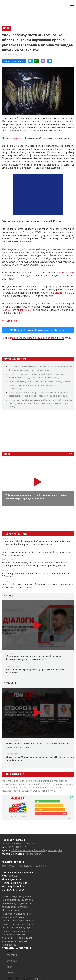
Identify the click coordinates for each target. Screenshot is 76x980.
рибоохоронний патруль (57, 338)
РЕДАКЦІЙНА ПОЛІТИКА (17, 948)
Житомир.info (28, 303)
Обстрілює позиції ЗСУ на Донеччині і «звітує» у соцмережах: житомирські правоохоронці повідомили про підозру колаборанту (40, 385)
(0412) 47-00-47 (17, 866)
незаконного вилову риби (16, 310)
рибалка (32, 338)
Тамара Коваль (34, 854)
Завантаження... (13, 61)
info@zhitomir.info (25, 843)
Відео (7, 454)
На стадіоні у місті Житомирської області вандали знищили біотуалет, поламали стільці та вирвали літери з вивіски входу (37, 543)
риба (11, 338)
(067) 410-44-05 (17, 847)
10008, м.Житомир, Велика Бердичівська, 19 (37, 850)
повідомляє (17, 138)
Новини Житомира (15, 534)
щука (40, 338)
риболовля (20, 338)
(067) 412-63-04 (37, 866)
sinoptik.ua (39, 978)
